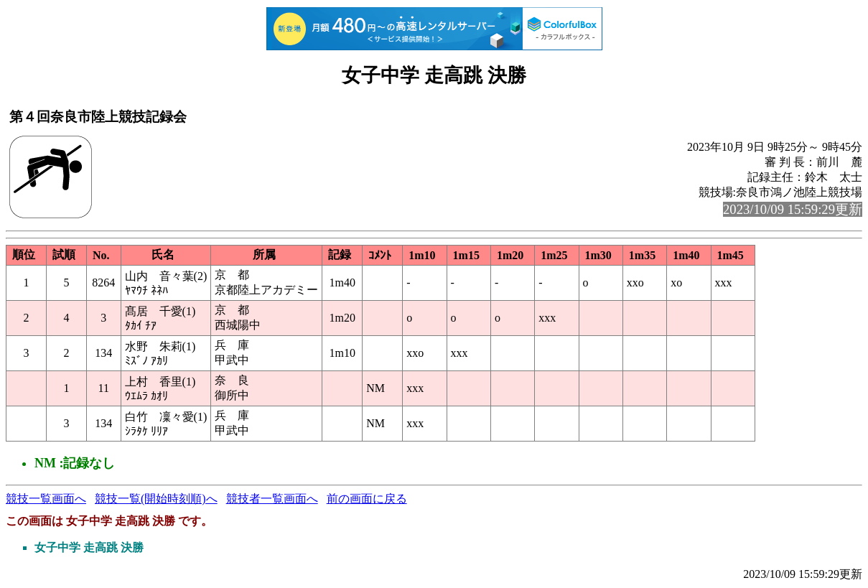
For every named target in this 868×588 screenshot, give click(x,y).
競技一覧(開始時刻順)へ (156, 499)
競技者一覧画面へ (272, 499)
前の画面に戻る (367, 499)
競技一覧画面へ (46, 499)
